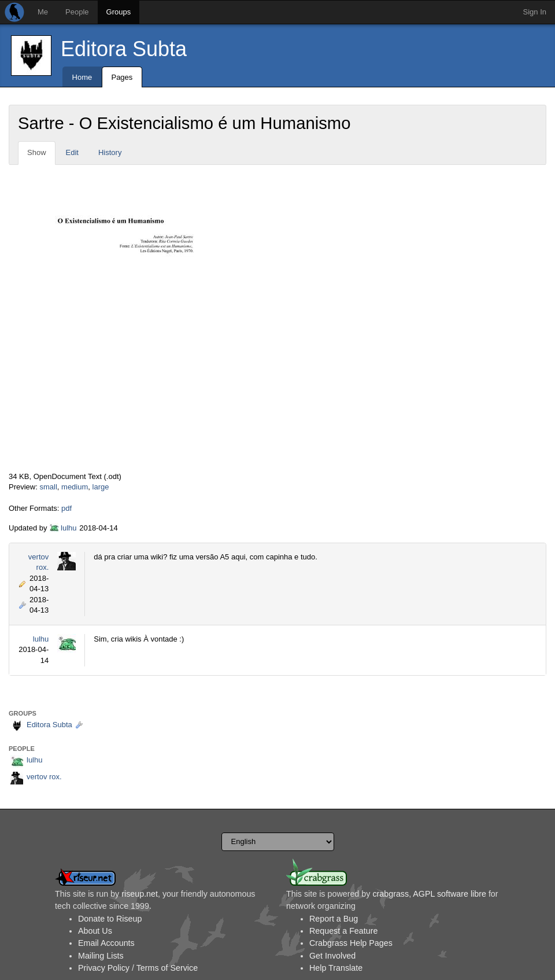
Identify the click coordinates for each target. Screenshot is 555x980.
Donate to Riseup (110, 919)
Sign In (535, 12)
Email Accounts (106, 943)
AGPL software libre (449, 894)
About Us (95, 931)
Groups (119, 12)
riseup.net (140, 894)
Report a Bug (334, 919)
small (48, 487)
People (77, 12)
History (110, 152)
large (101, 487)
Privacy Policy (104, 968)
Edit (72, 152)
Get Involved (332, 956)
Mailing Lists (101, 956)
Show (37, 152)
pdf (66, 508)
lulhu (69, 528)
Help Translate (336, 968)
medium (75, 487)
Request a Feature (343, 931)
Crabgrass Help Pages (351, 943)
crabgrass (391, 894)
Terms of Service (167, 968)
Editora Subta (124, 49)
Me (43, 12)
